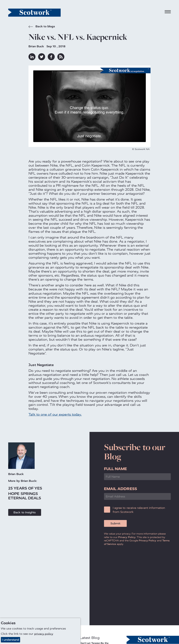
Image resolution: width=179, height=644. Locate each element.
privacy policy (44, 634)
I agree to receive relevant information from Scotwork (139, 510)
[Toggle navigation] (168, 12)
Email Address (121, 489)
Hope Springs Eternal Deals (25, 496)
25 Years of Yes (25, 488)
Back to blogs (42, 27)
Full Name (116, 469)
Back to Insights (25, 512)
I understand (10, 640)
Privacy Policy (127, 537)
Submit (115, 523)
